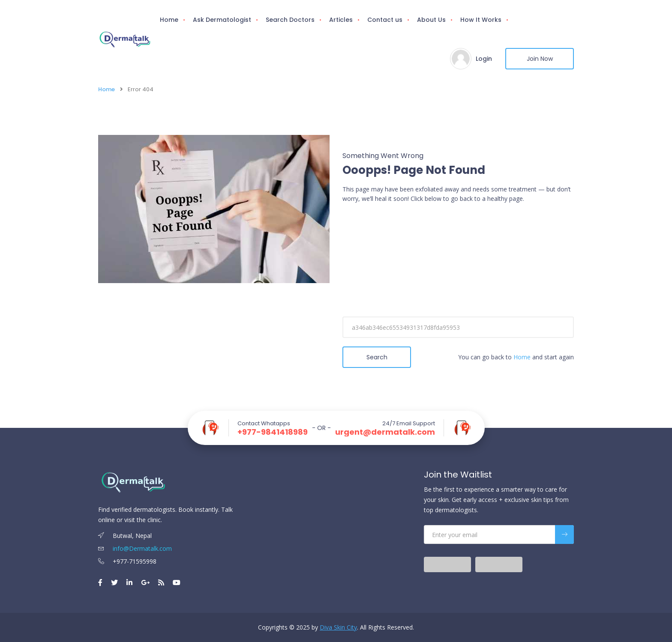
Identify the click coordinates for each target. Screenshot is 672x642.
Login (484, 59)
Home (169, 20)
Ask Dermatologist (222, 20)
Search (377, 357)
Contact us (385, 20)
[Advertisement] (458, 272)
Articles (341, 20)
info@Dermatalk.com (135, 548)
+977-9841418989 (273, 432)
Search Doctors (290, 20)
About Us (431, 20)
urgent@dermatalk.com (385, 432)
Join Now (540, 59)
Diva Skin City (338, 627)
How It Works (481, 20)
